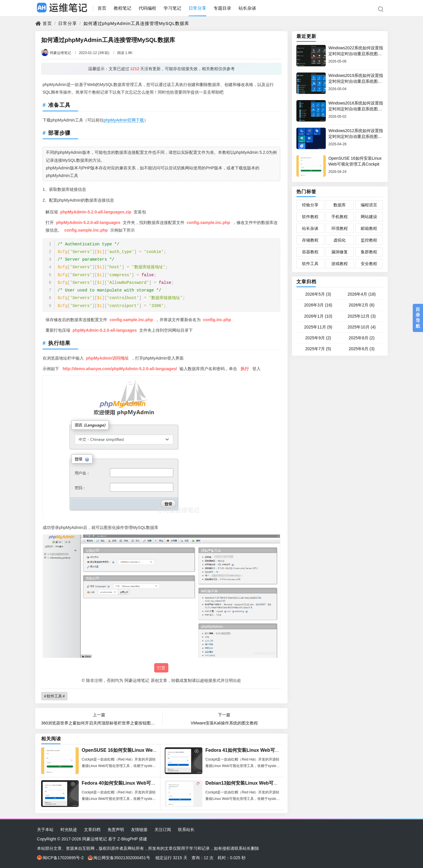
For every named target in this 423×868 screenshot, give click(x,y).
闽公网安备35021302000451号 (119, 858)
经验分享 (310, 205)
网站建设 (369, 217)
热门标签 (306, 192)
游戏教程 (340, 264)
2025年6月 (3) (362, 349)
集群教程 (369, 252)
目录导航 (418, 318)
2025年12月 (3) (362, 316)
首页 (102, 8)
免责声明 (116, 830)
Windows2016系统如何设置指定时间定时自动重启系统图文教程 (356, 109)
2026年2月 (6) (362, 305)
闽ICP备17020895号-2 (60, 858)
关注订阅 (163, 830)
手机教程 (340, 217)
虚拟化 (340, 240)
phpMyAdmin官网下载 (124, 120)
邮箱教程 (369, 228)
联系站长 (186, 830)
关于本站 (45, 830)
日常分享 (197, 8)
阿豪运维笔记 (56, 53)
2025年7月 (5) (318, 349)
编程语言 (369, 205)
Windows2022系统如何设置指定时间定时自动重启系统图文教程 (356, 54)
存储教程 (310, 240)
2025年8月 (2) (362, 338)
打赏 (161, 668)
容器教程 (310, 252)
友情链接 (139, 830)
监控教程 (369, 240)
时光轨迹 (69, 830)
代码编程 (147, 8)
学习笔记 (172, 8)
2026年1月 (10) (318, 316)
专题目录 (222, 8)
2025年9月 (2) (318, 338)
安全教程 (369, 264)
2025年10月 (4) (362, 327)
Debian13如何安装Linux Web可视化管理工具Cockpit (262, 783)
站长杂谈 (247, 8)
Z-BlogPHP (128, 839)
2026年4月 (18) (362, 294)
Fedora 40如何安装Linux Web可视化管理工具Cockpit (139, 783)
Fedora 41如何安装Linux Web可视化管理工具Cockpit (263, 750)
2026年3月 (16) (318, 305)
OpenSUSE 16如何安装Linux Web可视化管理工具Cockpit (144, 750)
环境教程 (340, 228)
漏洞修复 (340, 252)
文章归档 (306, 282)
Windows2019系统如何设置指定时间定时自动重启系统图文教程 (356, 81)
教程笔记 (122, 8)
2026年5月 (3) (318, 294)
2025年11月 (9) (318, 327)
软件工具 (54, 696)
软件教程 (310, 217)
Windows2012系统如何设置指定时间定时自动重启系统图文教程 (356, 136)
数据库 (340, 205)
